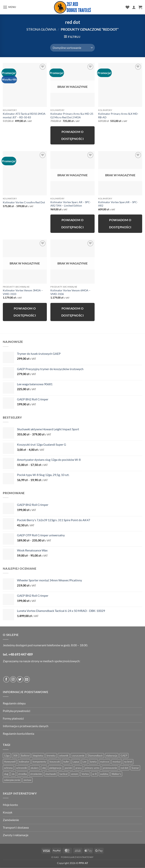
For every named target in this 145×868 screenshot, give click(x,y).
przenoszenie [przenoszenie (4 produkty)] (110, 768)
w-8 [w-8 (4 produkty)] (94, 774)
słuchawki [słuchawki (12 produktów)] (51, 774)
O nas (55, 857)
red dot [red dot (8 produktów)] (124, 768)
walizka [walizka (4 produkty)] (104, 774)
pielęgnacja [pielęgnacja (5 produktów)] (55, 768)
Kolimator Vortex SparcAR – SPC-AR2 (118, 204)
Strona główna (41, 29)
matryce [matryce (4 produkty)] (105, 762)
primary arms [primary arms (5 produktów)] (92, 768)
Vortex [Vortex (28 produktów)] (85, 774)
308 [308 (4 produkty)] (15, 756)
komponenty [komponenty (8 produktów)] (39, 762)
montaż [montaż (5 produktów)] (117, 762)
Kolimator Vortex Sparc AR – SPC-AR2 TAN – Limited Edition (71, 204)
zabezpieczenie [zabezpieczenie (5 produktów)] (12, 780)
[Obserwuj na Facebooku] (6, 679)
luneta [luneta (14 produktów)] (93, 762)
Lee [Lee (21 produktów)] (84, 762)
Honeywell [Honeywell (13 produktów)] (10, 762)
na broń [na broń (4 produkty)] (128, 762)
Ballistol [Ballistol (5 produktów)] (25, 756)
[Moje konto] (134, 7)
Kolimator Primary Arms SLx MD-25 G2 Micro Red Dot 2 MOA (72, 115)
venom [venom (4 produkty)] (74, 774)
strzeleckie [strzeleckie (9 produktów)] (36, 774)
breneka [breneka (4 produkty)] (51, 756)
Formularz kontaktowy (77, 857)
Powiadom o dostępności (72, 135)
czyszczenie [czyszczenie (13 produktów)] (78, 756)
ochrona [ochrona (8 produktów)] (8, 768)
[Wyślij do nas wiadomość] (27, 679)
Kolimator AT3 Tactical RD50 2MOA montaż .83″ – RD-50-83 (24, 115)
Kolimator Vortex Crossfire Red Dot (24, 202)
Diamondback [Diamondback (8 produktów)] (95, 756)
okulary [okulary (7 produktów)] (35, 768)
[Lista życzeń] (127, 7)
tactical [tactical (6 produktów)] (63, 774)
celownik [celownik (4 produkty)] (64, 756)
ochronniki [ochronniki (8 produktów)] (22, 768)
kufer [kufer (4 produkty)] (66, 762)
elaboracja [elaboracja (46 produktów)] (112, 756)
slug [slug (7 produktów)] (6, 774)
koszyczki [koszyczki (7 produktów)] (55, 762)
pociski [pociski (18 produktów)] (68, 768)
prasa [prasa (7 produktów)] (79, 768)
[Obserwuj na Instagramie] (13, 679)
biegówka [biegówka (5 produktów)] (38, 756)
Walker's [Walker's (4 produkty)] (116, 774)
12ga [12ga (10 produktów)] (7, 756)
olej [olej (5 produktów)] (44, 768)
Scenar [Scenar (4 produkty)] (135, 768)
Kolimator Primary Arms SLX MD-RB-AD (118, 115)
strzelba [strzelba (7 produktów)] (22, 774)
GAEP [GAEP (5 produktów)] (124, 756)
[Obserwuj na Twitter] (20, 679)
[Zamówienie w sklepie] (72, 48)
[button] (9, 7)
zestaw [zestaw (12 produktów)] (27, 780)
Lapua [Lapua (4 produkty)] (76, 762)
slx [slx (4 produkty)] (13, 774)
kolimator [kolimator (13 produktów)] (24, 762)
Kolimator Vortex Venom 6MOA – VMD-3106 (70, 292)
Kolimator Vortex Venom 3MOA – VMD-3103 (23, 292)
